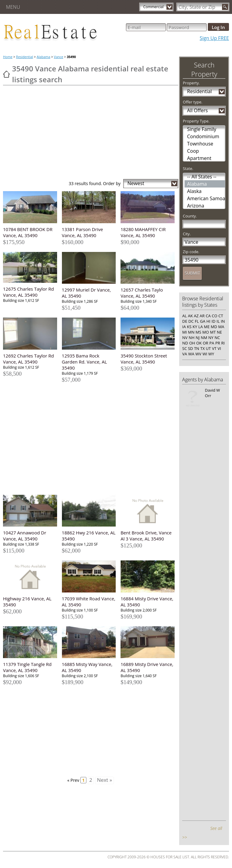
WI (205, 354)
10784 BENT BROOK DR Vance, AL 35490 (28, 232)
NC (217, 338)
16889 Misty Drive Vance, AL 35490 (147, 667)
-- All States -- (202, 177)
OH (192, 343)
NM (204, 338)
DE (185, 321)
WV (198, 354)
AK (190, 316)
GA (203, 321)
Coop (193, 151)
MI (184, 332)
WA (191, 354)
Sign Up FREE (214, 38)
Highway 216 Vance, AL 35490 (27, 602)
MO (206, 332)
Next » (105, 780)
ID (213, 321)
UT (208, 348)
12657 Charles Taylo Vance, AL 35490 (142, 293)
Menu (13, 7)
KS (189, 327)
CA (208, 316)
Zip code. (191, 252)
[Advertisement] (91, 134)
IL (218, 321)
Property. (191, 83)
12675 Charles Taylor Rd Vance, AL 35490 (29, 292)
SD (190, 348)
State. (188, 168)
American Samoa (206, 198)
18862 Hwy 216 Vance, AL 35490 (89, 536)
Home (8, 57)
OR (205, 343)
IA (184, 327)
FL (197, 321)
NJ (197, 338)
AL (184, 316)
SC (184, 348)
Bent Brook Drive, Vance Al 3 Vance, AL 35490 (146, 536)
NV (185, 338)
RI (223, 343)
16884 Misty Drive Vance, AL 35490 (147, 602)
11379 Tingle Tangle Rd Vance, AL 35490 (27, 667)
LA (200, 327)
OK (199, 343)
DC (191, 321)
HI (208, 321)
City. (187, 234)
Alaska (194, 191)
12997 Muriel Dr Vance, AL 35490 (86, 293)
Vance (58, 57)
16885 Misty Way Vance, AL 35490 (87, 667)
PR (218, 343)
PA (212, 343)
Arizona (196, 206)
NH (191, 338)
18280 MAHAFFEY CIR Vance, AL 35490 (143, 232)
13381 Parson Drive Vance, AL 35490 (82, 232)
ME (207, 327)
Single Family (202, 129)
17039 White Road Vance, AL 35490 (89, 602)
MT (213, 332)
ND (185, 343)
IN (223, 321)
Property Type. (196, 121)
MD (214, 327)
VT (214, 348)
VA (185, 354)
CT (221, 316)
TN (197, 348)
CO (214, 316)
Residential (24, 57)
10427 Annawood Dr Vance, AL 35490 (25, 536)
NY (211, 338)
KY (195, 327)
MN (191, 332)
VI (219, 348)
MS (198, 332)
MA (221, 327)
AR (202, 316)
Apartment (199, 158)
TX (203, 348)
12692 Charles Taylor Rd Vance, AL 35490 (29, 359)
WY (211, 354)
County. (190, 216)
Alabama (43, 57)
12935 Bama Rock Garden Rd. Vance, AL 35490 (85, 362)
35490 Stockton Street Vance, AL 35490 (144, 359)
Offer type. (193, 102)
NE (219, 332)
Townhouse (200, 144)
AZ (196, 316)
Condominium (203, 136)
